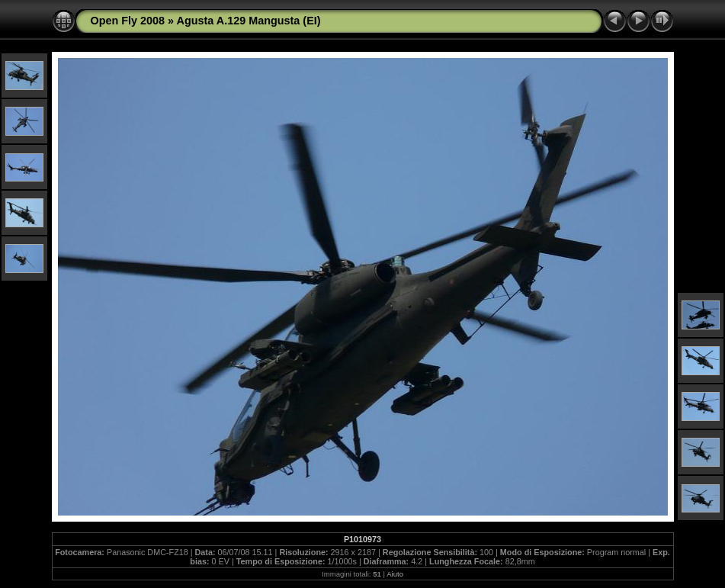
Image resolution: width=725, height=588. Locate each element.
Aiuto (395, 574)
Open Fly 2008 (128, 21)
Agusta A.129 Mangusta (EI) (249, 21)
